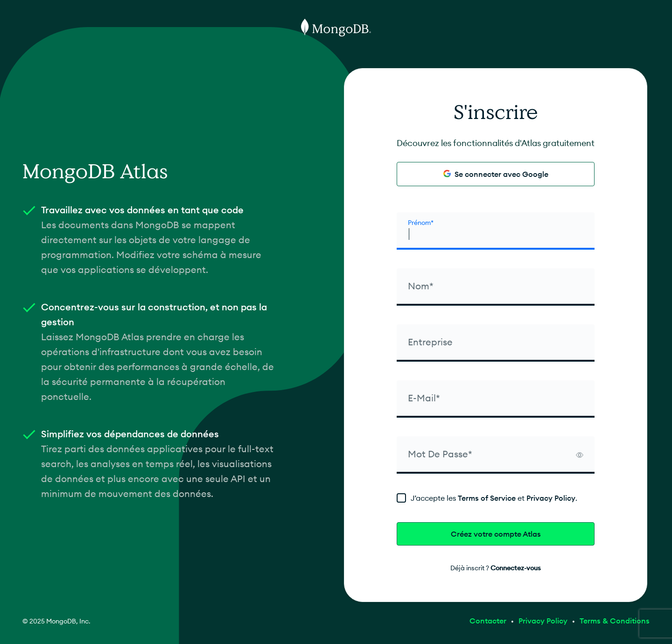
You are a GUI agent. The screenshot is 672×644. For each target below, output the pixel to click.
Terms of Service (487, 498)
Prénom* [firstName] (421, 223)
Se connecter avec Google (496, 174)
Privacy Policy (551, 498)
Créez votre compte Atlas (496, 534)
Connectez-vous (516, 568)
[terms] (496, 498)
